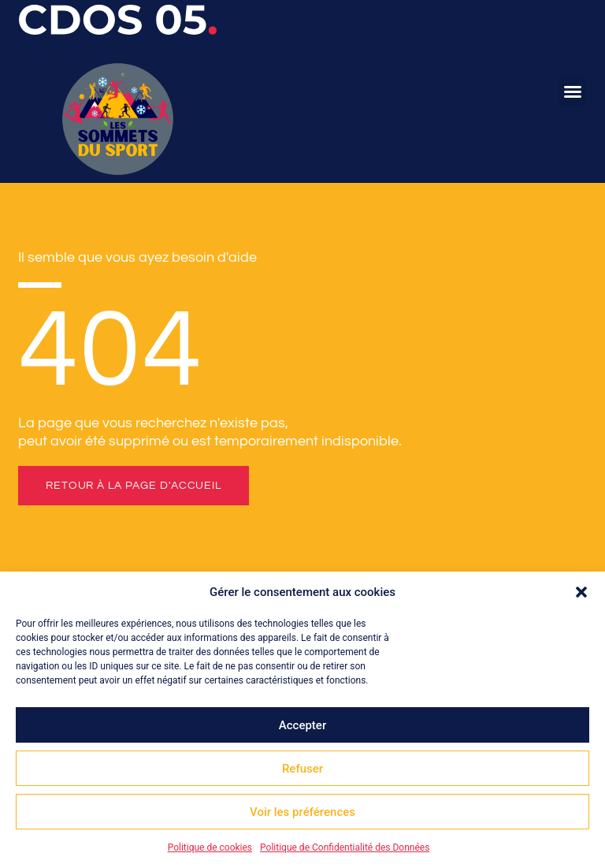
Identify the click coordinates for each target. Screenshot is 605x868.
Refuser (302, 769)
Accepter (302, 725)
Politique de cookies (210, 848)
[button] (581, 592)
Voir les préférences (302, 812)
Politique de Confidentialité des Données (345, 848)
